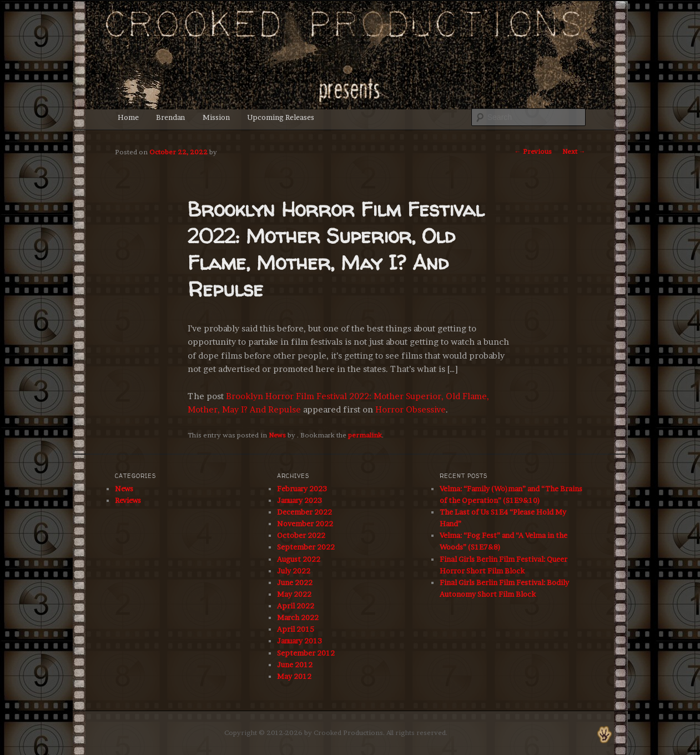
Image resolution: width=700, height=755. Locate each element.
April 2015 (296, 629)
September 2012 (306, 653)
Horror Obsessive (411, 409)
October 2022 (301, 535)
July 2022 (294, 571)
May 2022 (294, 594)
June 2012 (295, 665)
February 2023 (302, 489)
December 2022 (304, 512)
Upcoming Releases (281, 117)
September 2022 (306, 547)
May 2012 (294, 676)
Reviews (128, 500)
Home (128, 117)
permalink (365, 435)
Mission (216, 117)
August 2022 (299, 559)
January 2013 (299, 641)
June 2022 (295, 582)
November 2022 (305, 524)
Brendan (170, 117)
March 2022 (298, 617)
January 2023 (299, 500)
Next (574, 151)
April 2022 (296, 606)
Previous (533, 151)
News (277, 435)
